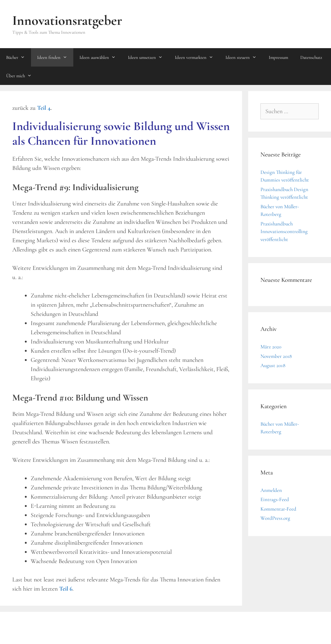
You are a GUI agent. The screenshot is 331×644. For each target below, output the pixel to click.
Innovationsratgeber (67, 20)
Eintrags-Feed (275, 499)
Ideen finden (55, 57)
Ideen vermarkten (197, 57)
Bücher (19, 57)
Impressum (278, 57)
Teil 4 (44, 108)
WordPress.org (275, 518)
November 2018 (276, 356)
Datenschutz (311, 57)
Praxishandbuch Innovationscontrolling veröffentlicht (284, 232)
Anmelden (271, 490)
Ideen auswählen (101, 57)
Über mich (22, 76)
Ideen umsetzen (148, 57)
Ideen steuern (244, 57)
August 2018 (273, 365)
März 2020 (271, 347)
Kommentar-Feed (278, 509)
